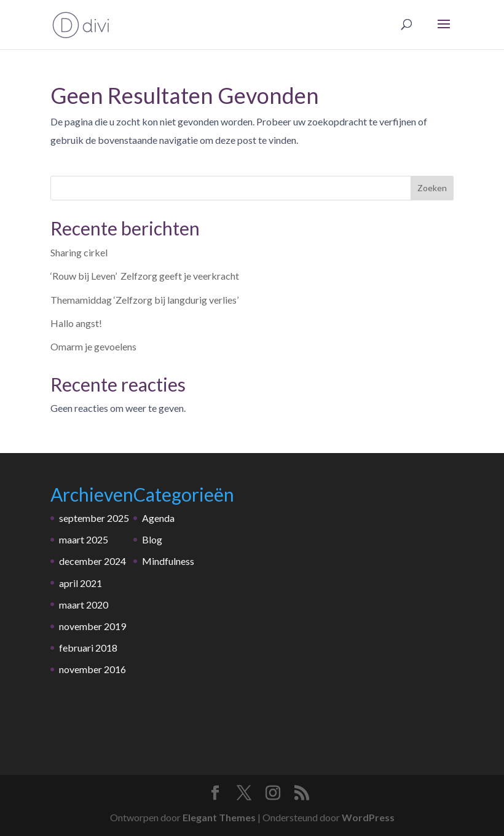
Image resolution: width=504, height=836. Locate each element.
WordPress (368, 817)
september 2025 (94, 518)
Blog (152, 539)
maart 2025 (84, 539)
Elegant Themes (219, 817)
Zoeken (432, 188)
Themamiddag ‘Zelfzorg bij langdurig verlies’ (144, 300)
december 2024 (93, 561)
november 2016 (93, 669)
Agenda (158, 518)
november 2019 (93, 626)
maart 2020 (84, 605)
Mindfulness (168, 561)
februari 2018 (88, 648)
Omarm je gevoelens (93, 346)
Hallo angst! (76, 323)
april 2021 (81, 583)
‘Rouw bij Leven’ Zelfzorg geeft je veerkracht (145, 276)
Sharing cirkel (79, 252)
